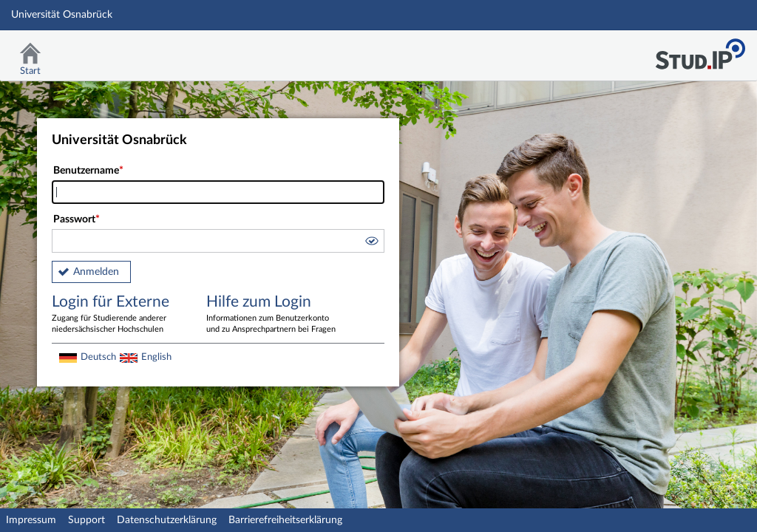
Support (86, 520)
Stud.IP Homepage (700, 50)
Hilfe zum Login (273, 315)
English (156, 357)
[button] (371, 243)
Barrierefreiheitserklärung (285, 520)
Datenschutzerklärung (167, 520)
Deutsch (98, 357)
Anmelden (96, 272)
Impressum (31, 520)
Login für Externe (118, 315)
